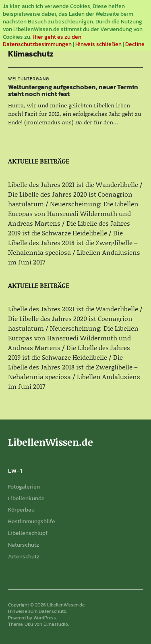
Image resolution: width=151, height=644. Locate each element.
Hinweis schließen (98, 44)
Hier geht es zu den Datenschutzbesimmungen (42, 41)
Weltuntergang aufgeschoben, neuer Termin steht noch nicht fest (73, 90)
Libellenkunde (26, 498)
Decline (135, 44)
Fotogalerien (24, 487)
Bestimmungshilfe (32, 521)
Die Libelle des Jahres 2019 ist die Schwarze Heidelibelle (69, 228)
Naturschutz (24, 545)
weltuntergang (29, 79)
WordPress (45, 618)
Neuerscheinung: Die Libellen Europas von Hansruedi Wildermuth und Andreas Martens (73, 213)
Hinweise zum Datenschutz (37, 611)
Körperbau (21, 510)
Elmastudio (56, 624)
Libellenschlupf (28, 533)
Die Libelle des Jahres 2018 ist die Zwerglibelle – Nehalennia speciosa (73, 242)
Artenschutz (24, 557)
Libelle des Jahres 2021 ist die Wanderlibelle (73, 184)
